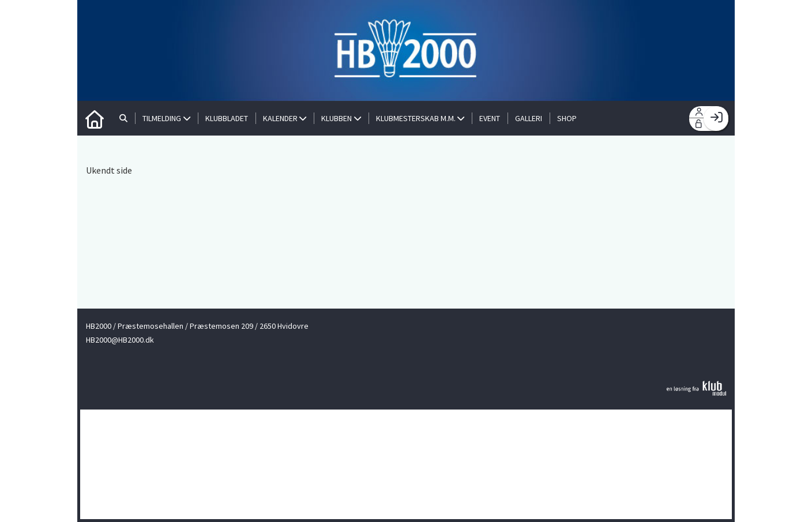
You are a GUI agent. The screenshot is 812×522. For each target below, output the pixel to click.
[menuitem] (95, 118)
